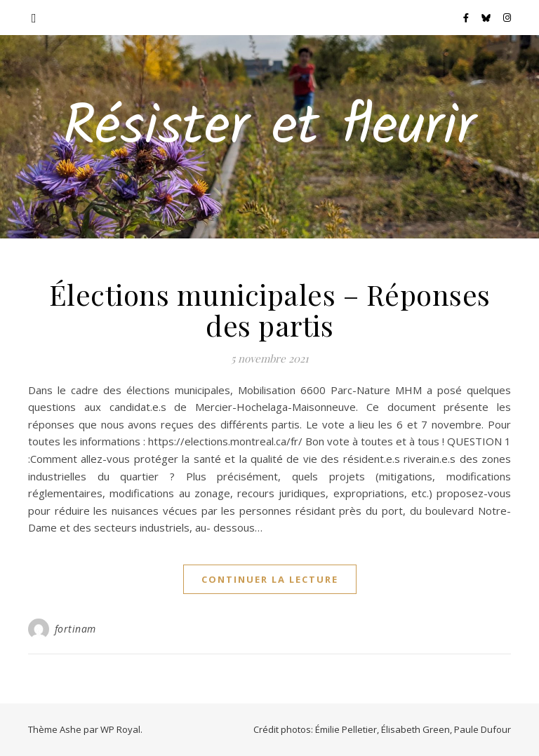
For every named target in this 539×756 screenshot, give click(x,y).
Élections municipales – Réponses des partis (270, 310)
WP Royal (120, 729)
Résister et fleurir (269, 128)
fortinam (75, 629)
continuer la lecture (270, 579)
